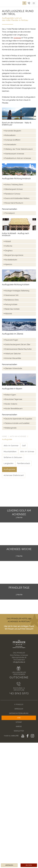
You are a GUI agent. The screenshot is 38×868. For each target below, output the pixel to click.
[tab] (19, 131)
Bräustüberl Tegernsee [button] (13, 399)
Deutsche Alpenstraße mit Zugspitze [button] (18, 419)
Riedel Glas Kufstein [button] (12, 309)
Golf (24, 446)
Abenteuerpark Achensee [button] (14, 154)
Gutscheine (19, 677)
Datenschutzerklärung (19, 713)
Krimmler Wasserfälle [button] (12, 358)
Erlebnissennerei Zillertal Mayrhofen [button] (18, 349)
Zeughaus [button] (8, 251)
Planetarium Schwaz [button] (12, 194)
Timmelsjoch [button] (9, 213)
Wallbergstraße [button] (10, 428)
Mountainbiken (10, 452)
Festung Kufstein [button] (10, 304)
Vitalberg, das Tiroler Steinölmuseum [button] (18, 149)
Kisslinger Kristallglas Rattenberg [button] (16, 291)
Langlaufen (9, 463)
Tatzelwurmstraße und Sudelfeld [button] (17, 423)
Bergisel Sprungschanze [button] (13, 255)
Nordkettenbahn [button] (10, 260)
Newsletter (19, 731)
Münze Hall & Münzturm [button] (13, 203)
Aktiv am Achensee (18, 436)
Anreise (19, 726)
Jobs (19, 718)
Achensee (17, 38)
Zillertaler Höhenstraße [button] (13, 368)
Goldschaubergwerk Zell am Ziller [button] (17, 344)
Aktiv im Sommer (11, 446)
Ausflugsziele (9, 469)
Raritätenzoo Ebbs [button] (11, 300)
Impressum (19, 709)
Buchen (29, 865)
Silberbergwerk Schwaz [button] (13, 189)
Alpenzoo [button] (8, 264)
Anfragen (9, 865)
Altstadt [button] (7, 241)
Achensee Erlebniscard (14, 475)
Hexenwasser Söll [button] (11, 295)
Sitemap (19, 722)
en (24, 3)
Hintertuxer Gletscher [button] (12, 354)
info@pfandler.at (19, 662)
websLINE (15, 736)
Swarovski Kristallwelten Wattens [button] (17, 198)
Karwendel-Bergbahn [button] (12, 131)
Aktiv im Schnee (27, 452)
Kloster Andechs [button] (10, 404)
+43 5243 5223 (19, 693)
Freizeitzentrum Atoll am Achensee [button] (17, 158)
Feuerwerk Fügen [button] (11, 340)
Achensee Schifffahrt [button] (12, 140)
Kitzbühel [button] (8, 314)
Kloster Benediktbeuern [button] (13, 409)
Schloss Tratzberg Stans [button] (13, 185)
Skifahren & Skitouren (13, 457)
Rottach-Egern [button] (10, 395)
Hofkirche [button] (8, 246)
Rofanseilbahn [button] (10, 135)
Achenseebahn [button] (10, 145)
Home (4, 436)
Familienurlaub (24, 463)
